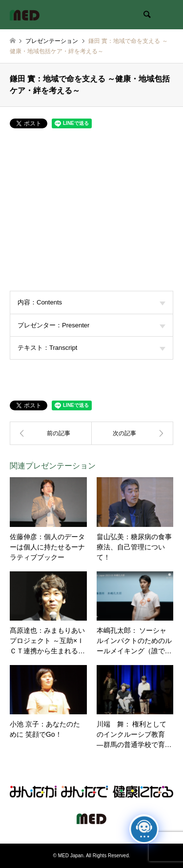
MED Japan (71, 856)
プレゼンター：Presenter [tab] (91, 325)
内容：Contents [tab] (91, 302)
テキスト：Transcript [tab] (91, 348)
